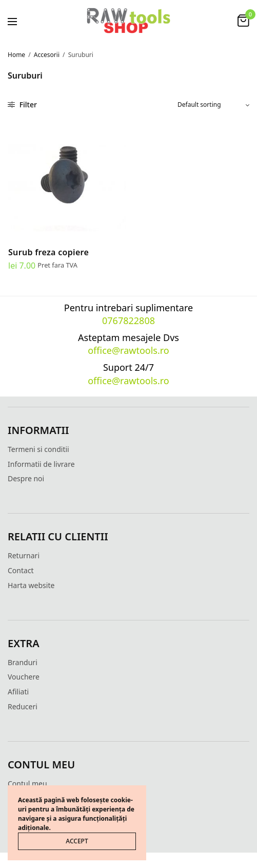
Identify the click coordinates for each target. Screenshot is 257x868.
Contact (21, 570)
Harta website (31, 585)
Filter (22, 105)
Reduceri (23, 706)
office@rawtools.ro (128, 350)
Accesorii (47, 55)
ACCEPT (77, 841)
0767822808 (128, 320)
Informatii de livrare (41, 464)
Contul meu (27, 784)
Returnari (24, 555)
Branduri (23, 662)
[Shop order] (213, 105)
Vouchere (24, 677)
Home (16, 55)
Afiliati (18, 692)
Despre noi (26, 478)
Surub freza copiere (48, 252)
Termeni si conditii (38, 449)
